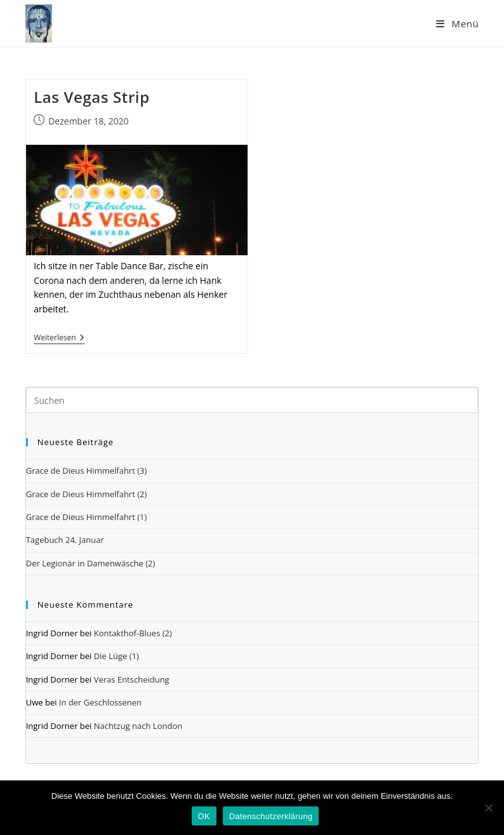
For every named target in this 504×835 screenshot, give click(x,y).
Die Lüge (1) (116, 656)
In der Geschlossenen (100, 702)
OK (204, 816)
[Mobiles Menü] (457, 23)
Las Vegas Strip (91, 97)
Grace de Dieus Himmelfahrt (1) (87, 517)
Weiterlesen (59, 339)
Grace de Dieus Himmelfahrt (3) (87, 471)
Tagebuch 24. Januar (65, 540)
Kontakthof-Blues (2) (133, 633)
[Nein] (488, 808)
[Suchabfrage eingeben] (252, 400)
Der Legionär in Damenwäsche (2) (91, 563)
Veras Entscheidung (132, 679)
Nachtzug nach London (138, 726)
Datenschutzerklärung (271, 816)
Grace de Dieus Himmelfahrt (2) (87, 494)
